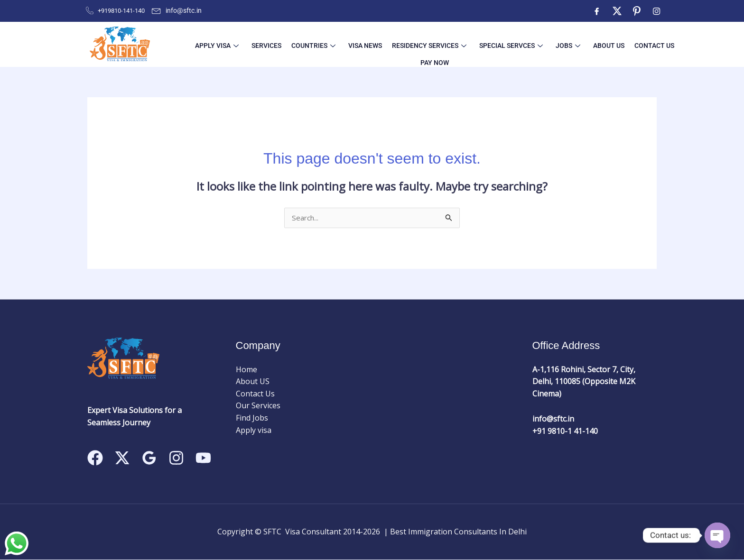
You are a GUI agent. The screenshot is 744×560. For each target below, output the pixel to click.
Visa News (340, 44)
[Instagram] (657, 11)
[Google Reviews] (149, 458)
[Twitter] (617, 11)
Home (246, 370)
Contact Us (601, 44)
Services (253, 44)
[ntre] (637, 11)
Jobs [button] (526, 44)
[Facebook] (597, 11)
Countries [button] (294, 44)
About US (561, 44)
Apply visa (254, 431)
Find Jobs (252, 418)
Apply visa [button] (209, 44)
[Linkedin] (203, 458)
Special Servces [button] (474, 44)
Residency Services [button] (398, 44)
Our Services (258, 406)
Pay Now (639, 44)
